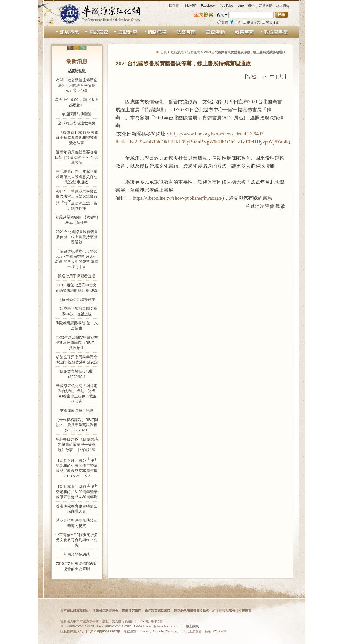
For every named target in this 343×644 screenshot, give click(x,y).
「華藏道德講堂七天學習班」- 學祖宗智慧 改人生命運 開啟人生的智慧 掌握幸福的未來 (77, 259)
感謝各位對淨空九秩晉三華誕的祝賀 (77, 523)
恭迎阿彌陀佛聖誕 (77, 114)
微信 (251, 6)
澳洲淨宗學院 (132, 611)
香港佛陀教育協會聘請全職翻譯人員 (77, 509)
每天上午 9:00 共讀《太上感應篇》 (77, 102)
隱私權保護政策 (72, 631)
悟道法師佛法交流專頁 (235, 611)
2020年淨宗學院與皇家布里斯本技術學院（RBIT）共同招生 (77, 343)
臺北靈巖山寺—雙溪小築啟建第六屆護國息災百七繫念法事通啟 (77, 177)
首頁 (164, 52)
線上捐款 (283, 6)
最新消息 (126, 32)
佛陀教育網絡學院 (158, 611)
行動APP (190, 6)
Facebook (208, 6)
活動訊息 (194, 52)
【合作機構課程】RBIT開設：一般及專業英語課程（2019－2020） (77, 425)
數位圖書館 (280, 32)
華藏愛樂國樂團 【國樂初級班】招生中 (77, 220)
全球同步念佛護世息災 (77, 123)
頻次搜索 (270, 22)
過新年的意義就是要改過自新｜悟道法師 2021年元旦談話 (77, 157)
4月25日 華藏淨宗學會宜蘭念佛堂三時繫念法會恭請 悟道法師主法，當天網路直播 (77, 200)
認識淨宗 (63, 32)
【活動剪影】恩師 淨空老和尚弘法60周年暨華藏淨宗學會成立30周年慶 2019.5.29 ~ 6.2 (77, 468)
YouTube (227, 6)
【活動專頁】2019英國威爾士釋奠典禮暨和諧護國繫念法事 (77, 138)
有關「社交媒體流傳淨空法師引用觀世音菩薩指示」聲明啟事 (77, 85)
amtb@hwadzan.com (162, 626)
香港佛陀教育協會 (106, 611)
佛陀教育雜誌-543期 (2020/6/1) (77, 374)
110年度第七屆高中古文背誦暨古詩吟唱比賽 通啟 (77, 288)
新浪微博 (266, 6)
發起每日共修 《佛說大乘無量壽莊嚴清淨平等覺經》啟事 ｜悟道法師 (77, 444)
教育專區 (245, 32)
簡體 (222, 22)
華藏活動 (213, 32)
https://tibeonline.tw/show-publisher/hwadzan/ (178, 198)
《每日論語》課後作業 (77, 300)
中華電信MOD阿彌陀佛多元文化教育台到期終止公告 (77, 540)
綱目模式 (251, 22)
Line (241, 6)
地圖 (159, 621)
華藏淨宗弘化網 (95, 13)
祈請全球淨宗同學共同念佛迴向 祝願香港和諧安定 (77, 360)
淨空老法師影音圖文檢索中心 (195, 611)
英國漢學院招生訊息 (77, 411)
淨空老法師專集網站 (75, 611)
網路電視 (155, 32)
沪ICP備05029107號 (105, 631)
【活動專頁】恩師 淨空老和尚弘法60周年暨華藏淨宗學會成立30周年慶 (77, 491)
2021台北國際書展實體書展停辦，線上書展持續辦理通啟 (77, 237)
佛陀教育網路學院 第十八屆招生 (77, 326)
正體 (235, 22)
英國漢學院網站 (77, 554)
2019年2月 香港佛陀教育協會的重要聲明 (77, 566)
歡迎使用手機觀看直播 (77, 276)
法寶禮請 (184, 32)
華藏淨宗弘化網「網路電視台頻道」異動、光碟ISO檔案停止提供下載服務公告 (77, 393)
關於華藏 (97, 32)
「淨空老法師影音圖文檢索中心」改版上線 (77, 311)
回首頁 (174, 6)
